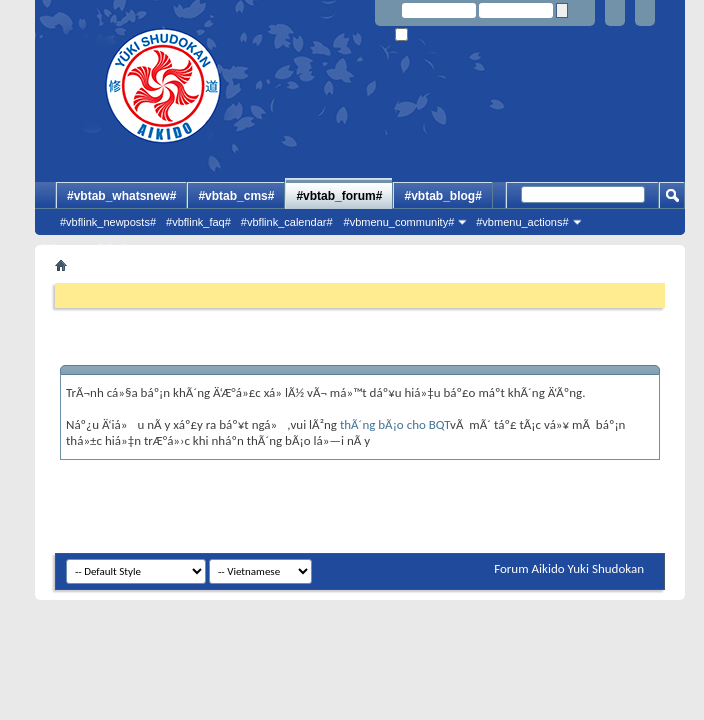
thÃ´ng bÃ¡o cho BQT (395, 424)
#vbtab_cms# (236, 196)
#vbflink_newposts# (108, 222)
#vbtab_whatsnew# (121, 196)
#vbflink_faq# (198, 222)
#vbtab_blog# (442, 196)
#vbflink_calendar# (287, 222)
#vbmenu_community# (399, 222)
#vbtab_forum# (339, 196)
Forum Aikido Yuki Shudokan (569, 568)
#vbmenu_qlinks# (84, 248)
